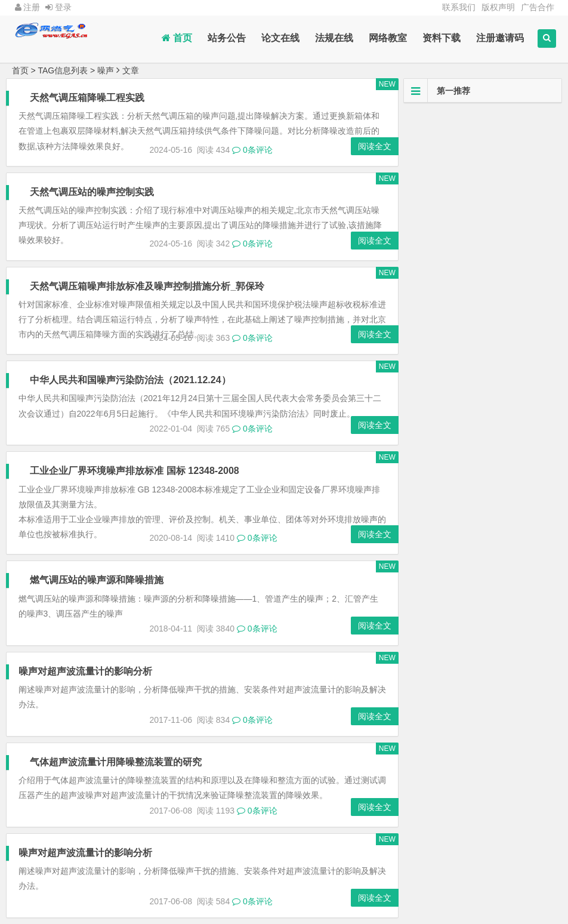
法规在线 (334, 38)
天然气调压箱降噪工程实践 (88, 98)
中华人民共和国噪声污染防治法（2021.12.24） (131, 380)
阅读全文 (373, 146)
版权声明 (498, 7)
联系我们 (459, 7)
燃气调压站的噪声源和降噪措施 (97, 580)
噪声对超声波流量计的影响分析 (85, 671)
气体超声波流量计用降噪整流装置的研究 (116, 762)
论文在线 (280, 38)
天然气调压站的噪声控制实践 (92, 192)
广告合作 (538, 7)
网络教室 (388, 38)
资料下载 (442, 38)
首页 (177, 38)
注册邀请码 (500, 38)
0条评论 (252, 150)
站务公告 (227, 38)
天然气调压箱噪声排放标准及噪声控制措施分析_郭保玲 (148, 286)
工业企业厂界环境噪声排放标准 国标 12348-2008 (135, 471)
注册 (28, 7)
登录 (58, 7)
